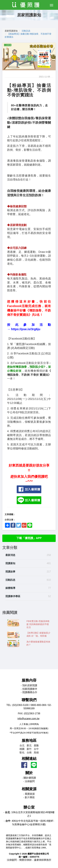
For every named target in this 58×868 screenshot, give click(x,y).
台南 (29, 753)
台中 (36, 749)
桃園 (22, 749)
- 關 (29, 778)
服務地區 (29, 740)
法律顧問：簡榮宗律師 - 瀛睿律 (29, 860)
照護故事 (10, 572)
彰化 (22, 753)
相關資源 (29, 789)
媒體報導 (10, 588)
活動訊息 (26, 31)
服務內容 (29, 680)
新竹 (29, 749)
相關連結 (29, 759)
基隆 (36, 745)
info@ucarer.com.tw (28, 719)
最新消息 (10, 555)
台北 (22, 745)
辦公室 (29, 807)
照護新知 (10, 563)
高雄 (36, 753)
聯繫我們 (29, 700)
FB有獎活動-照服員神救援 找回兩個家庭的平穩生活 (38, 624)
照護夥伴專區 (13, 596)
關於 (29, 773)
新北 (29, 745)
